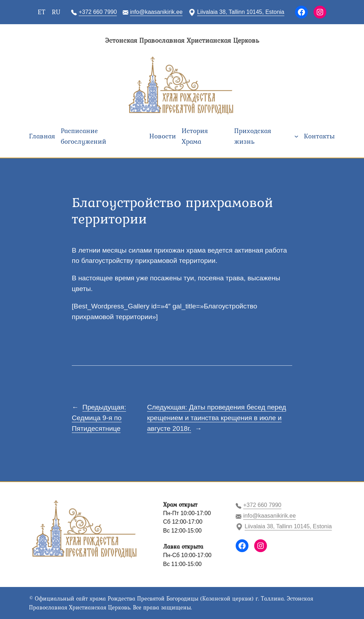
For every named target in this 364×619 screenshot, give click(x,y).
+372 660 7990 (98, 12)
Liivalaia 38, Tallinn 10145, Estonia (241, 12)
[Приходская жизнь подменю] (296, 136)
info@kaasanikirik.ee (156, 12)
